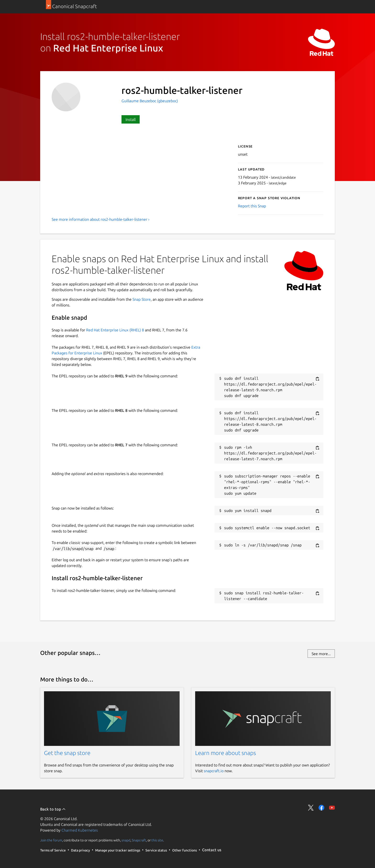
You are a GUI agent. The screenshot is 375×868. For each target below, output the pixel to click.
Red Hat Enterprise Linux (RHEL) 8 (115, 330)
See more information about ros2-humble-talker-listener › (101, 219)
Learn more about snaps (226, 753)
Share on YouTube (332, 808)
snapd (126, 840)
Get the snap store (67, 753)
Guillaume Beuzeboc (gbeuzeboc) (150, 101)
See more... (321, 654)
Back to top (53, 809)
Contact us (212, 850)
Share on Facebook (321, 808)
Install (131, 119)
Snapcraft (139, 840)
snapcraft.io (214, 771)
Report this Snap (252, 206)
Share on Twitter (311, 808)
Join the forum (51, 840)
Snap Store (142, 299)
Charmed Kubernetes (80, 830)
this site (157, 840)
